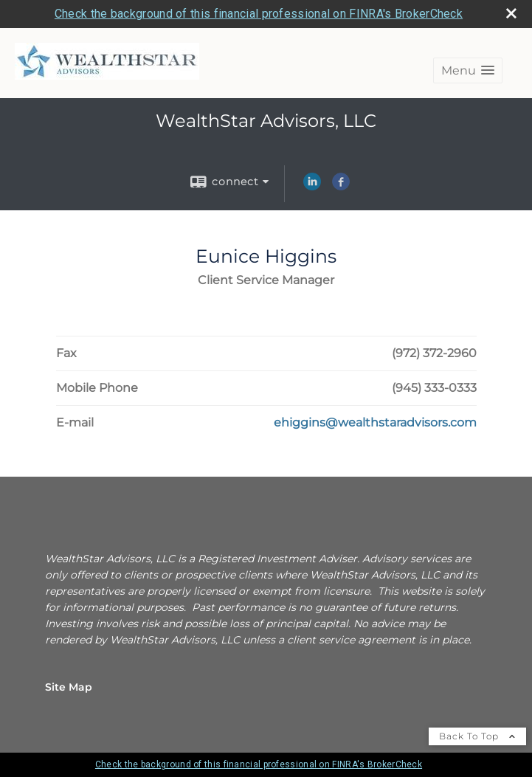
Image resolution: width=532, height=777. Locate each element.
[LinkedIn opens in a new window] (312, 187)
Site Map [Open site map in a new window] (69, 687)
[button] (468, 70)
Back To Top (477, 736)
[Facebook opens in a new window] (341, 187)
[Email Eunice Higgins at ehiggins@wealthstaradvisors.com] (375, 423)
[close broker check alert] (511, 13)
